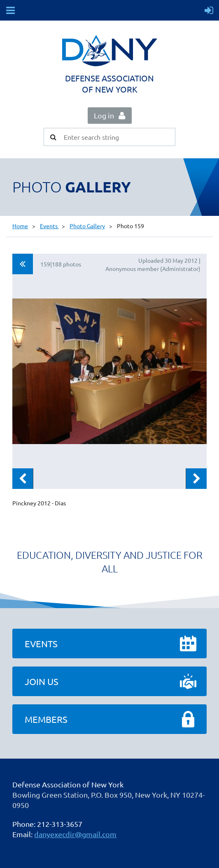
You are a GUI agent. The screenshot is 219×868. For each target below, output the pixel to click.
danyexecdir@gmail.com (75, 834)
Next (196, 479)
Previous (23, 479)
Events (49, 226)
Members (46, 719)
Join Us (42, 681)
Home (20, 226)
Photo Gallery (87, 226)
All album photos (23, 264)
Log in (104, 115)
